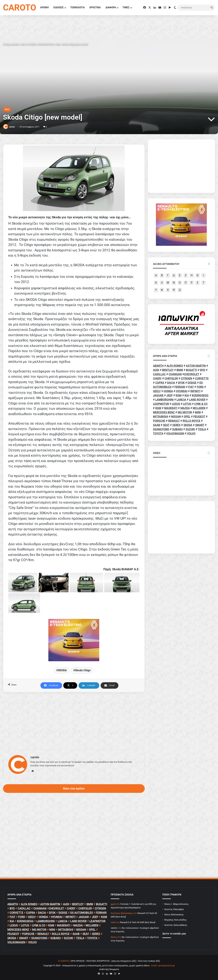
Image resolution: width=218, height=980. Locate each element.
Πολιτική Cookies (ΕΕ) (149, 961)
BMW (180, 370)
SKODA (62, 670)
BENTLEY (168, 370)
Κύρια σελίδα (11, 44)
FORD (200, 387)
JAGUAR (158, 395)
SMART (200, 425)
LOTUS (187, 404)
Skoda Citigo (83, 670)
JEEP (170, 395)
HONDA (168, 391)
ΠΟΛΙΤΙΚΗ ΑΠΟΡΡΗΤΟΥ (98, 961)
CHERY (157, 378)
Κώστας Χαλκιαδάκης (176, 925)
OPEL (187, 417)
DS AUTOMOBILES (82, 913)
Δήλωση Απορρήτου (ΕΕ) (124, 961)
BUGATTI (192, 370)
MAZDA (185, 408)
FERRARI (180, 387)
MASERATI (171, 408)
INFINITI (195, 391)
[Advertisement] (74, 721)
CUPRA (160, 383)
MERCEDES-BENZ (164, 412)
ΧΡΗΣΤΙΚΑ (95, 7)
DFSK (181, 383)
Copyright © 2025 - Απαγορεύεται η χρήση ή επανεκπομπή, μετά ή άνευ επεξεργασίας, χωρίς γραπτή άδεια (96, 966)
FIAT (191, 387)
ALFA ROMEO (175, 366)
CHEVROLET (192, 374)
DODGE (192, 383)
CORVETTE (202, 378)
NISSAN (176, 417)
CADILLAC (159, 374)
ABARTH (158, 366)
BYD (203, 370)
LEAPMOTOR (161, 404)
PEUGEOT (199, 417)
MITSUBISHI (161, 417)
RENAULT (174, 421)
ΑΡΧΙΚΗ (44, 7)
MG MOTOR (185, 412)
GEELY (157, 391)
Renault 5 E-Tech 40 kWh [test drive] (138, 922)
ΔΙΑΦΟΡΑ (111, 7)
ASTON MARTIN (196, 366)
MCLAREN (199, 408)
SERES (176, 425)
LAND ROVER (197, 400)
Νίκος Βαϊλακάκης (174, 914)
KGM (179, 395)
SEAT (166, 425)
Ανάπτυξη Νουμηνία (109, 969)
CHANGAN (175, 374)
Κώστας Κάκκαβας (174, 909)
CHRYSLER (171, 378)
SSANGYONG (161, 429)
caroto (12, 127)
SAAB (157, 425)
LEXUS (176, 404)
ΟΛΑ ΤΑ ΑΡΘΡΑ (29, 44)
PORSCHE (159, 421)
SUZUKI (190, 429)
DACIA (171, 383)
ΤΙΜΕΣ (126, 7)
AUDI (156, 370)
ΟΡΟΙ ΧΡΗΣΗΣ (78, 961)
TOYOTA (158, 434)
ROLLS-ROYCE (192, 421)
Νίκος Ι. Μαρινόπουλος (177, 904)
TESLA (202, 429)
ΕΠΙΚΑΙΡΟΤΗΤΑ (46, 44)
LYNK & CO (201, 404)
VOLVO (191, 434)
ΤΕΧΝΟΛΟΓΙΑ (77, 7)
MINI (198, 412)
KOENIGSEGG (200, 395)
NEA (58, 44)
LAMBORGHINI (164, 400)
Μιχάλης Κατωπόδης (176, 920)
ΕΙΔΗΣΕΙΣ (59, 7)
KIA (187, 395)
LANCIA (181, 400)
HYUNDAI (182, 391)
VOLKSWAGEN (175, 434)
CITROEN (186, 378)
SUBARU (177, 429)
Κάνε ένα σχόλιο (74, 788)
